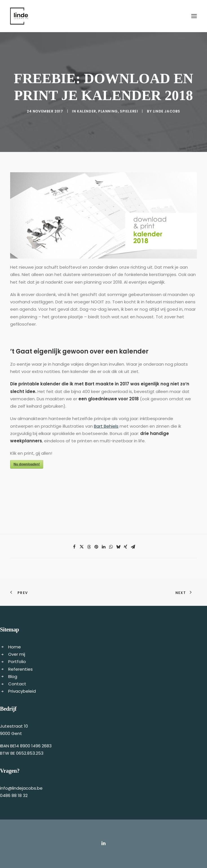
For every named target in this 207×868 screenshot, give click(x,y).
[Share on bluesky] (118, 547)
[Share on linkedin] (103, 547)
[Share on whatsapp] (111, 547)
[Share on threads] (89, 547)
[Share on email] (133, 547)
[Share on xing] (125, 547)
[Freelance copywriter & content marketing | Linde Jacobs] (19, 16)
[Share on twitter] (82, 547)
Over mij (17, 654)
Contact (17, 684)
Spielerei (129, 111)
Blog (13, 676)
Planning (108, 111)
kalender (87, 111)
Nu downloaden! (27, 464)
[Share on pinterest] (96, 547)
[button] (194, 16)
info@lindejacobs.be (21, 788)
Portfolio (17, 662)
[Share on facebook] (74, 547)
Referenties (20, 669)
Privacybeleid (22, 691)
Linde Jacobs (167, 111)
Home (15, 647)
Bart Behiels (106, 426)
